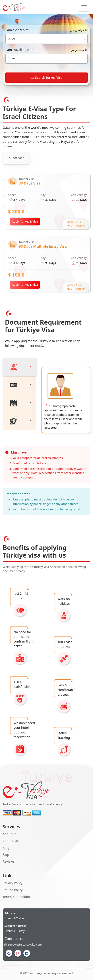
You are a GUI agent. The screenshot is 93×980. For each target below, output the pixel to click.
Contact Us (11, 841)
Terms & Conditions (17, 897)
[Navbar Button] (84, 7)
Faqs (6, 854)
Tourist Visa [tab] (16, 158)
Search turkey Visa (46, 77)
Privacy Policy (12, 883)
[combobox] (46, 39)
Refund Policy (13, 890)
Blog (6, 848)
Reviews (8, 861)
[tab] (19, 367)
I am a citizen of (46, 30)
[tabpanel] (46, 233)
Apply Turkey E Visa (25, 221)
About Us (9, 834)
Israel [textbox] (12, 39)
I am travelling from (46, 50)
